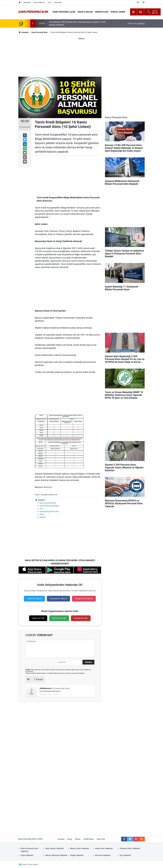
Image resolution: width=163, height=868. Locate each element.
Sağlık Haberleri (77, 855)
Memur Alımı (102, 12)
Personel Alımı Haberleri (130, 848)
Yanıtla (44, 694)
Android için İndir (59, 618)
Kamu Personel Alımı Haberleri (29, 850)
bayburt (43, 517)
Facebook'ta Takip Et (58, 599)
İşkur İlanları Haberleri (55, 848)
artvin (42, 514)
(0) (51, 694)
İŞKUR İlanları (85, 12)
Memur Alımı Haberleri (80, 848)
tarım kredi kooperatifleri (49, 506)
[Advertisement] (82, 57)
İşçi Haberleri (125, 855)
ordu (41, 509)
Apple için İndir (38, 618)
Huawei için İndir (81, 618)
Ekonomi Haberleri (103, 855)
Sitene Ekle (58, 2)
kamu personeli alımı (48, 503)
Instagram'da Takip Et (84, 599)
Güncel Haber (118, 12)
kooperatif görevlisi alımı (49, 511)
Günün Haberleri (39, 2)
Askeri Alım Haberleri (104, 848)
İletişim (78, 839)
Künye (70, 839)
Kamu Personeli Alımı (64, 12)
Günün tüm (136, 23)
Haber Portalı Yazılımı (30, 864)
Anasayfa (61, 839)
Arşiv (49, 2)
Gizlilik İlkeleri (89, 839)
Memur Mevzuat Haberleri (56, 855)
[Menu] (134, 12)
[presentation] (27, 24)
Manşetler (27, 2)
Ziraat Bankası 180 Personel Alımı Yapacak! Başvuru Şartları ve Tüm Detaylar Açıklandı (77, 23)
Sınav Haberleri (27, 855)
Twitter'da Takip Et (34, 599)
